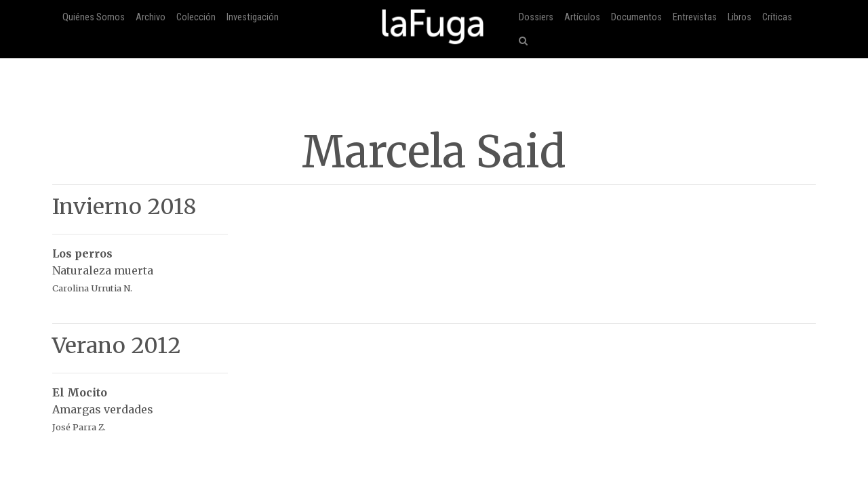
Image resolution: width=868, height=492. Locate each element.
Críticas (777, 17)
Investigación (253, 17)
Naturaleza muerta (140, 264)
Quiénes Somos (94, 17)
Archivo (151, 17)
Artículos (582, 17)
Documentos (636, 17)
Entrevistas (695, 17)
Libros (739, 17)
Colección (196, 17)
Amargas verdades (140, 403)
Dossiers (536, 17)
